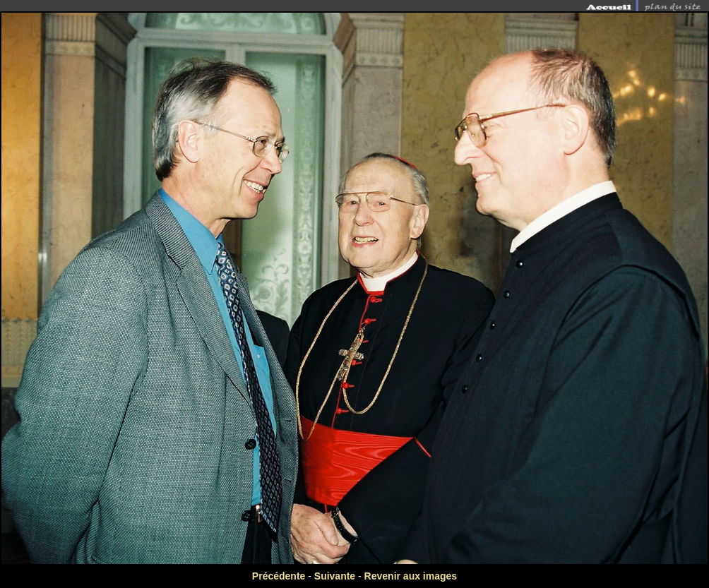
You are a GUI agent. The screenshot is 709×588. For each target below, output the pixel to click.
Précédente (279, 576)
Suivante (335, 576)
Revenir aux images (411, 576)
